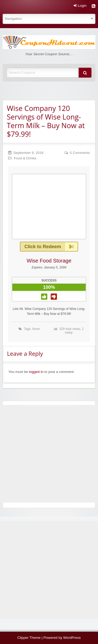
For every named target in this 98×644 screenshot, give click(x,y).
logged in (36, 372)
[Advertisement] (49, 454)
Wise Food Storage (49, 261)
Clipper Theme (29, 638)
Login (80, 6)
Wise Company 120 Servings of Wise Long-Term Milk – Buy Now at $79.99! (46, 121)
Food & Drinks (25, 158)
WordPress (72, 638)
